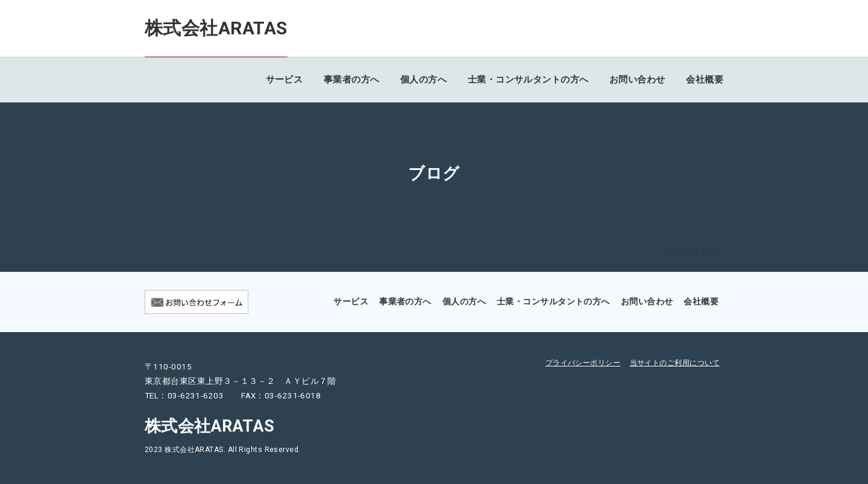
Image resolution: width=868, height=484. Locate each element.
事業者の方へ (352, 80)
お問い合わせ (637, 80)
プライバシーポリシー (583, 363)
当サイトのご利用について (675, 363)
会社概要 (705, 80)
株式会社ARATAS (216, 28)
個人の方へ (423, 80)
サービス (285, 80)
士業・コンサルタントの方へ (528, 80)
